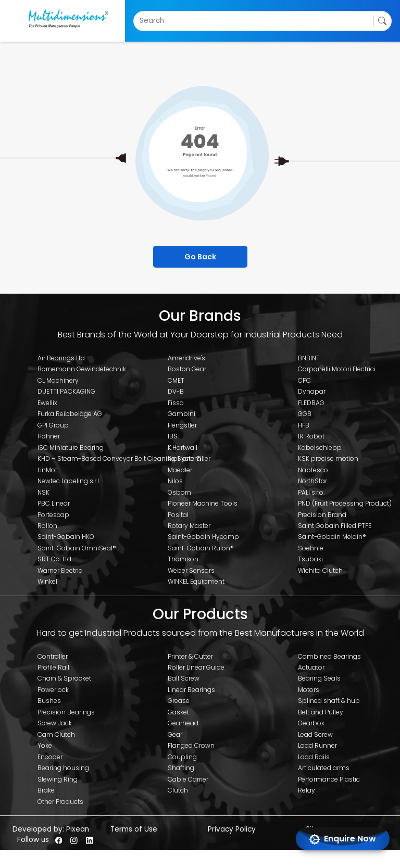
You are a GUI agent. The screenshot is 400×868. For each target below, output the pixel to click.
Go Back (200, 257)
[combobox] (140, 21)
